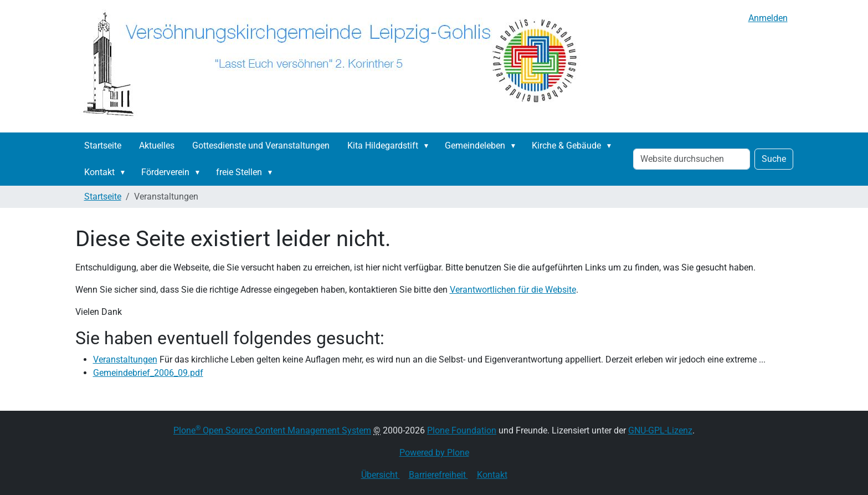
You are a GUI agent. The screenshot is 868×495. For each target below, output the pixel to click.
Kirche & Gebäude (566, 146)
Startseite (103, 146)
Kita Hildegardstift (383, 146)
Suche (774, 159)
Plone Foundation (462, 430)
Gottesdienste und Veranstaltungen (261, 146)
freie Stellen (239, 172)
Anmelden (768, 18)
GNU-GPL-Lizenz (660, 430)
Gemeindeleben (475, 146)
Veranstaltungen (125, 359)
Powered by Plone (434, 453)
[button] (429, 146)
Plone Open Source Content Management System (272, 430)
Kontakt (99, 172)
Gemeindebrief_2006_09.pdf (148, 373)
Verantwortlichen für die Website (513, 290)
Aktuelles (157, 146)
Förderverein (165, 172)
